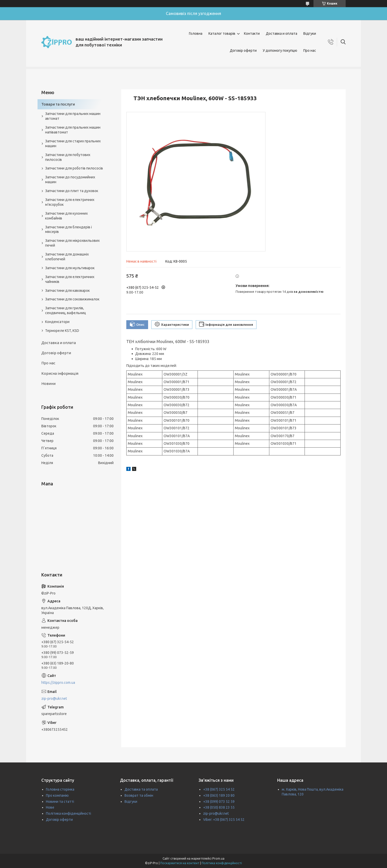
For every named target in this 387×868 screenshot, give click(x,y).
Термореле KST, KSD (62, 331)
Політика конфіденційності (68, 813)
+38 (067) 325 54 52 (219, 789)
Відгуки (310, 33)
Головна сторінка (60, 789)
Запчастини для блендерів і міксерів (68, 229)
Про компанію (57, 795)
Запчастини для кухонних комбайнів (66, 216)
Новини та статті (60, 802)
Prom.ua (218, 858)
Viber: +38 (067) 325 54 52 (224, 820)
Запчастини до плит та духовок (72, 191)
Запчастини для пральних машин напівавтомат (73, 130)
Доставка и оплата (282, 33)
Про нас (310, 50)
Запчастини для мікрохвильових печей (72, 243)
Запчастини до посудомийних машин (70, 180)
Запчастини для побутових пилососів (68, 157)
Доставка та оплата (141, 789)
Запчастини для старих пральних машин (73, 143)
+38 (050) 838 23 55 (219, 807)
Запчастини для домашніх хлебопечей (67, 257)
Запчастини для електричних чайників (70, 279)
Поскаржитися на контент (180, 863)
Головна (196, 33)
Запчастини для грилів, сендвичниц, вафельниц (66, 310)
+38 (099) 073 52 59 (219, 802)
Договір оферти (243, 50)
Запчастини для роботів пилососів (74, 168)
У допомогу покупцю (280, 50)
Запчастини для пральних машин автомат (73, 116)
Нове (50, 807)
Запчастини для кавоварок (67, 291)
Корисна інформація (60, 373)
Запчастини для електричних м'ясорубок (70, 202)
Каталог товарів (222, 33)
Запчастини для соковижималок (72, 299)
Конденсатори (57, 322)
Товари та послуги (58, 104)
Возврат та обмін (139, 795)
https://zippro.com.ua (58, 683)
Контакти (252, 33)
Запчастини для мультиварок (70, 268)
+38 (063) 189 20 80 (219, 795)
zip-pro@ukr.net (54, 699)
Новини (48, 384)
